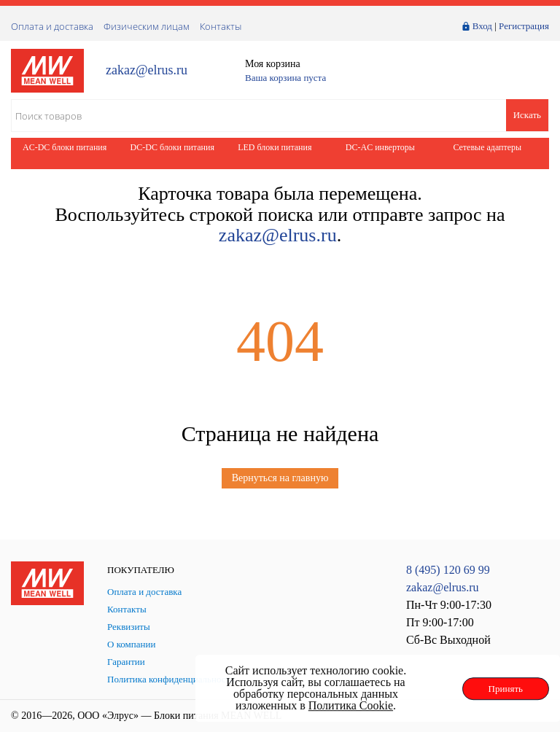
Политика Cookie (351, 705)
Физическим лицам (147, 26)
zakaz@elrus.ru (147, 70)
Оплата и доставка (52, 26)
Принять (506, 689)
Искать (527, 115)
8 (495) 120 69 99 (448, 570)
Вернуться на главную (280, 478)
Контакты (221, 26)
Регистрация (524, 26)
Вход (482, 26)
